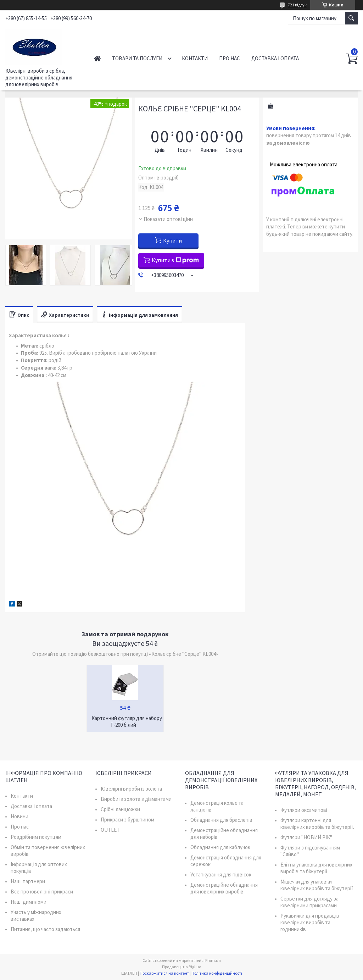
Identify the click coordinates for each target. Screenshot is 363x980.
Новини (19, 816)
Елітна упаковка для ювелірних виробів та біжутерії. (316, 868)
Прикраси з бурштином (127, 820)
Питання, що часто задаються (45, 929)
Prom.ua (213, 960)
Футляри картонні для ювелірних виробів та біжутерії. (317, 824)
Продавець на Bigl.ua (182, 967)
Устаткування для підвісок (221, 874)
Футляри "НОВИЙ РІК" (306, 837)
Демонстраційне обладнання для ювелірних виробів (224, 888)
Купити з (175, 260)
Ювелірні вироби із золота (131, 789)
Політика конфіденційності (217, 973)
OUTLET (110, 830)
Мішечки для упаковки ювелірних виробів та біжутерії (317, 885)
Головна (97, 58)
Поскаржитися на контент (164, 973)
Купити (172, 240)
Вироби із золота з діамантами (136, 799)
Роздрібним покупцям (36, 837)
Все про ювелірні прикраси (42, 892)
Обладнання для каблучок (220, 847)
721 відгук (297, 5)
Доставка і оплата (275, 58)
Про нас (230, 58)
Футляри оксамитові (304, 810)
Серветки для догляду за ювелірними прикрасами (309, 902)
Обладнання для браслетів (221, 820)
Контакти (195, 58)
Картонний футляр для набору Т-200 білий (127, 721)
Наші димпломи (29, 902)
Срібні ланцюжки (120, 809)
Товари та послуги (137, 58)
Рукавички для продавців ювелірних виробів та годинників (310, 922)
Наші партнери (28, 881)
